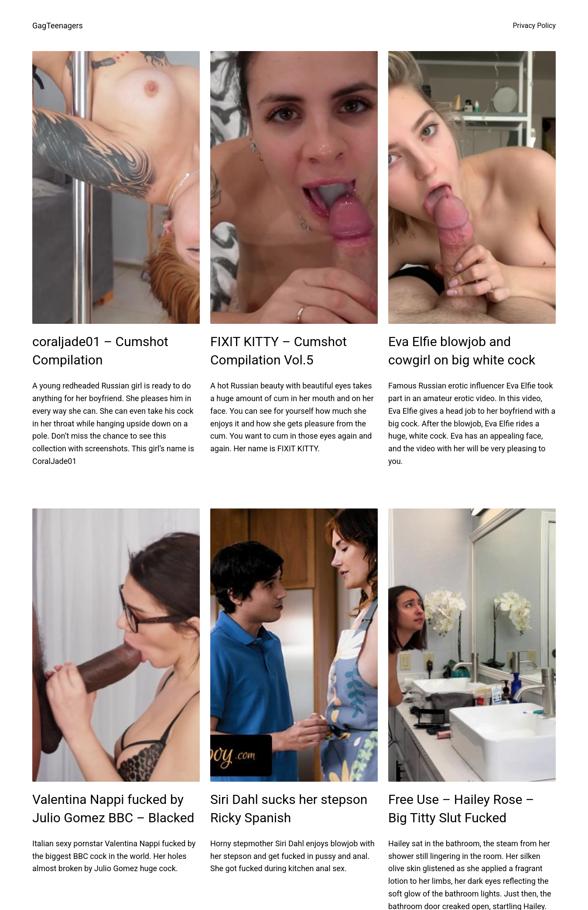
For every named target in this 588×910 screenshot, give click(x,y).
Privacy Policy (535, 26)
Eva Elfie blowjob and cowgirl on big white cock (462, 351)
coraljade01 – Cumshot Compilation (100, 351)
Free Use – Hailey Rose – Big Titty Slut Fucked (461, 809)
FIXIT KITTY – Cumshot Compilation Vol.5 (279, 351)
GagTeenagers (58, 26)
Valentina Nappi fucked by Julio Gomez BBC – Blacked (113, 809)
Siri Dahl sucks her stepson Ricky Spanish (289, 809)
